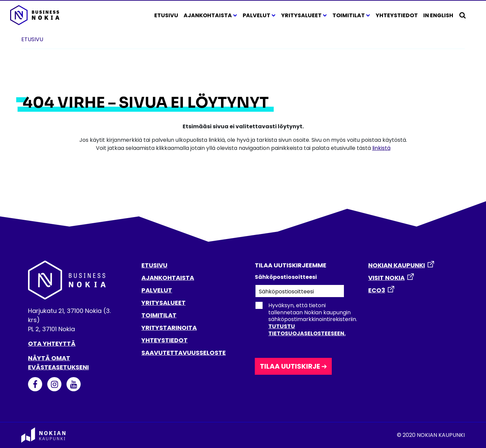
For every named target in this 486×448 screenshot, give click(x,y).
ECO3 (377, 290)
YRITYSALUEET (164, 303)
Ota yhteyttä (52, 344)
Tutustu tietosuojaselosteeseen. (307, 330)
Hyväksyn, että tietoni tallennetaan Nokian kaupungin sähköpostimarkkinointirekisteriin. (306, 319)
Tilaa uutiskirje (290, 366)
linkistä (381, 148)
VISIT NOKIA (386, 278)
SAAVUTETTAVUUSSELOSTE (184, 353)
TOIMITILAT (159, 315)
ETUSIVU (154, 265)
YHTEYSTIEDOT (165, 340)
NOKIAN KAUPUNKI (397, 265)
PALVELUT (157, 290)
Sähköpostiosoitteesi (286, 277)
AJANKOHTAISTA (168, 278)
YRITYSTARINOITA (169, 328)
